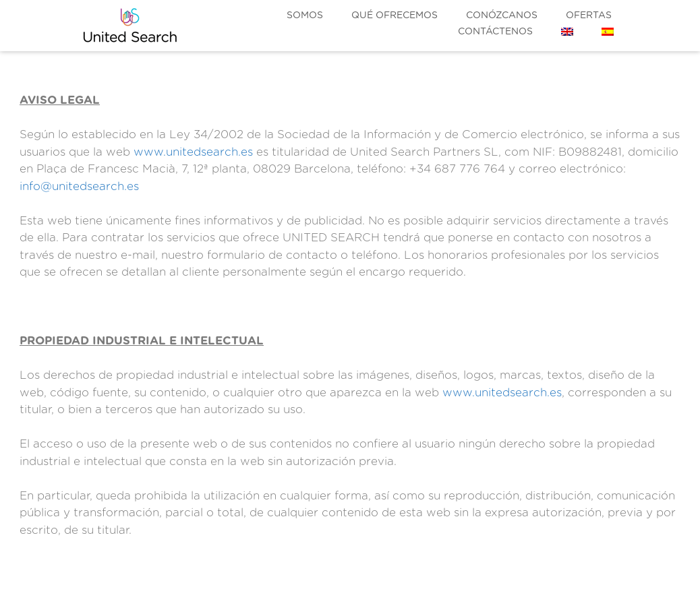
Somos (305, 16)
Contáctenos (495, 32)
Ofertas (589, 16)
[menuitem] (567, 32)
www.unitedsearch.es (193, 152)
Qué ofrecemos (395, 16)
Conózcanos (502, 16)
